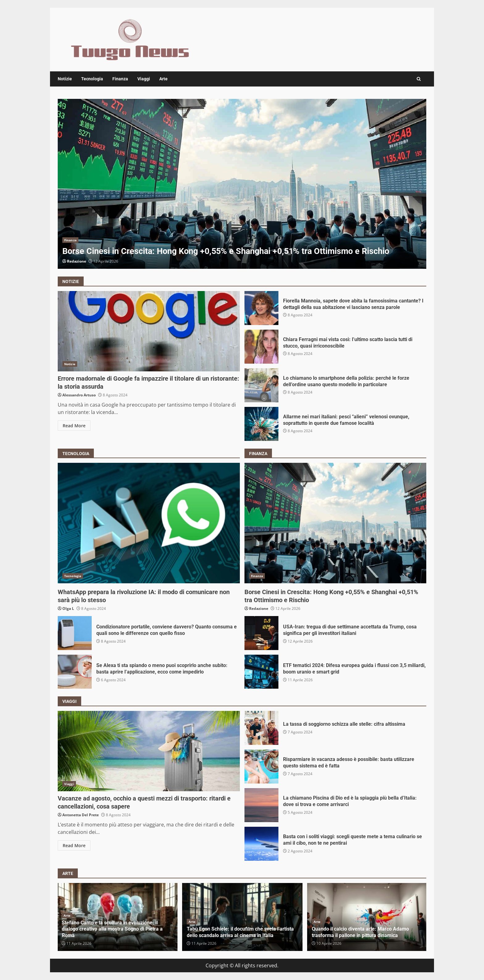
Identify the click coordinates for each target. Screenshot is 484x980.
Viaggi (144, 79)
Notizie (65, 79)
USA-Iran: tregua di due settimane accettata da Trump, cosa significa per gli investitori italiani (261, 633)
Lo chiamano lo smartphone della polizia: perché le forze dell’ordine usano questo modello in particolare (261, 385)
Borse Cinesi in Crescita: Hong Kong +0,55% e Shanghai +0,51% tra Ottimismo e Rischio (242, 184)
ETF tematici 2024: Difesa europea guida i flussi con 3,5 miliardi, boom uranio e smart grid (261, 672)
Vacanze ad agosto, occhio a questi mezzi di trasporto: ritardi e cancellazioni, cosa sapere (149, 751)
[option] (242, 184)
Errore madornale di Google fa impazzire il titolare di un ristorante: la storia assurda (149, 331)
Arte (163, 79)
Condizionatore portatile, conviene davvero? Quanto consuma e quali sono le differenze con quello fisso (75, 633)
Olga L (68, 608)
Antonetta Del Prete (81, 815)
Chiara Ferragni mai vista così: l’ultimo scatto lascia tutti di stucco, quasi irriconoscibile (261, 347)
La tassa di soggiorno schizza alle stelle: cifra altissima (261, 728)
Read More (74, 426)
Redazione (77, 261)
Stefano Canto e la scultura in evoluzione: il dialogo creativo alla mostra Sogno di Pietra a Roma (112, 929)
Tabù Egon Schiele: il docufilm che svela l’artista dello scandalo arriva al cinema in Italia (240, 932)
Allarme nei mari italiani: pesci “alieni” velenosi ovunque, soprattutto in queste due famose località (261, 424)
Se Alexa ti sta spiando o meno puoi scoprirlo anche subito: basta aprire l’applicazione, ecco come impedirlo (75, 672)
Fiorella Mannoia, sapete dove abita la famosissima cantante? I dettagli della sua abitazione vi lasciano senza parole (261, 308)
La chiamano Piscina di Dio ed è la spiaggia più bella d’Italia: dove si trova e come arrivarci (261, 805)
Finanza (120, 79)
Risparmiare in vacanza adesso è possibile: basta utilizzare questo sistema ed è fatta (261, 767)
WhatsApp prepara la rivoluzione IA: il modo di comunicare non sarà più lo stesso (149, 523)
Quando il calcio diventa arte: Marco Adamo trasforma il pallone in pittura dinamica (360, 932)
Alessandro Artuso (79, 395)
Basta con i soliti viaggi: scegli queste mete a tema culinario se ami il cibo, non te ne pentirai (261, 844)
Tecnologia (92, 79)
